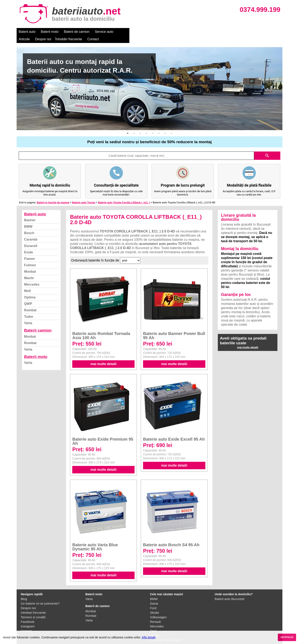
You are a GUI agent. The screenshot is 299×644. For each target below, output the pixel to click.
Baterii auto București (230, 591)
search (267, 148)
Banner (30, 213)
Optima (30, 290)
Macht (29, 271)
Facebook (28, 614)
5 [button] (153, 126)
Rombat (30, 303)
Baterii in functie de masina (53, 195)
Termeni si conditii (33, 610)
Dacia (154, 596)
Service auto (104, 32)
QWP (28, 296)
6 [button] (159, 126)
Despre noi (143, 32)
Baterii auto (27, 32)
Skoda (155, 605)
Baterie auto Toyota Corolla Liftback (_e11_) (124, 195)
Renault (156, 614)
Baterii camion (38, 323)
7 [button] (165, 126)
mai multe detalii (104, 356)
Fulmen (30, 258)
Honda (155, 628)
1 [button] (128, 126)
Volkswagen (158, 610)
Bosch (29, 225)
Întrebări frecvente (168, 32)
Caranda (31, 232)
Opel (153, 623)
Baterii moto (50, 32)
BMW (28, 219)
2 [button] (134, 126)
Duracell (31, 238)
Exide (29, 245)
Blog (24, 591)
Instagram (28, 619)
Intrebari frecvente (33, 605)
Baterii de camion (77, 32)
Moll (27, 283)
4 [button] (146, 126)
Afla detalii (148, 637)
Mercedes (32, 277)
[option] (149, 81)
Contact (193, 32)
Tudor (29, 309)
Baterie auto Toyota (84, 195)
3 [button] (140, 126)
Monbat (30, 264)
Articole (124, 32)
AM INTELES (287, 637)
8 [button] (171, 126)
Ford (153, 601)
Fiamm (29, 251)
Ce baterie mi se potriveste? (40, 596)
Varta (28, 316)
